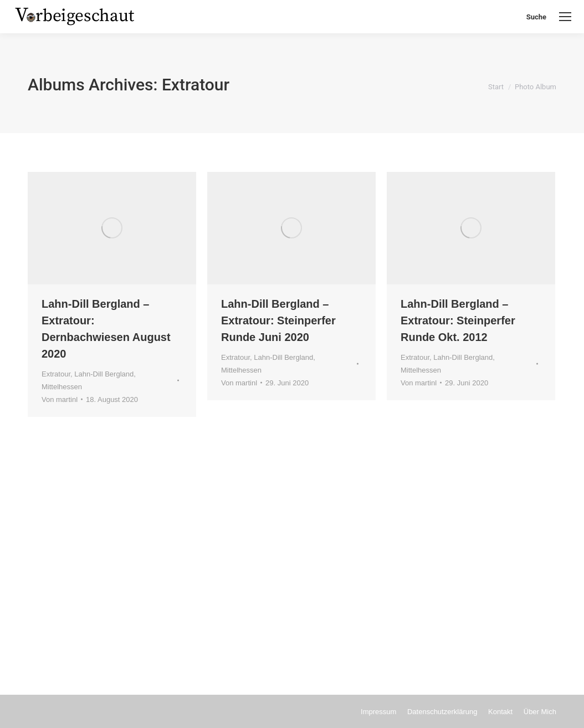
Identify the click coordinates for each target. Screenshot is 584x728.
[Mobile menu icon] (565, 17)
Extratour (56, 374)
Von (60, 399)
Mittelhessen (62, 387)
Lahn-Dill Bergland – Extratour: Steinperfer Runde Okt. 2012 (458, 320)
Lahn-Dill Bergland (104, 374)
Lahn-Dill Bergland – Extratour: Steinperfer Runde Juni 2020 (278, 320)
